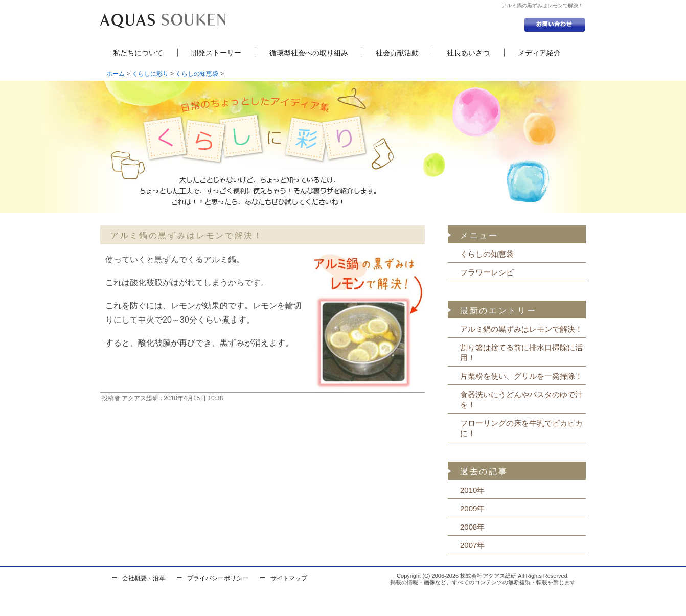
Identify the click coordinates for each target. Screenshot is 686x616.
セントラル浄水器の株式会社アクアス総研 (163, 20)
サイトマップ (289, 578)
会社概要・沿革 (144, 578)
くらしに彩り (150, 74)
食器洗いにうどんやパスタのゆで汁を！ (521, 400)
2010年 (472, 490)
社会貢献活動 (397, 53)
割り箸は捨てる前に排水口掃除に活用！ (521, 352)
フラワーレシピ (487, 272)
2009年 (472, 508)
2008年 (472, 527)
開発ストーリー (216, 53)
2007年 (472, 545)
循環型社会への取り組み (309, 53)
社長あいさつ (468, 53)
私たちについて (138, 53)
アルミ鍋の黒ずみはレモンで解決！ (521, 329)
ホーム (116, 74)
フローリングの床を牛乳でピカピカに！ (521, 428)
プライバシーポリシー (218, 578)
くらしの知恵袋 (197, 74)
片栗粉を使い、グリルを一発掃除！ (521, 376)
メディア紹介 (539, 53)
